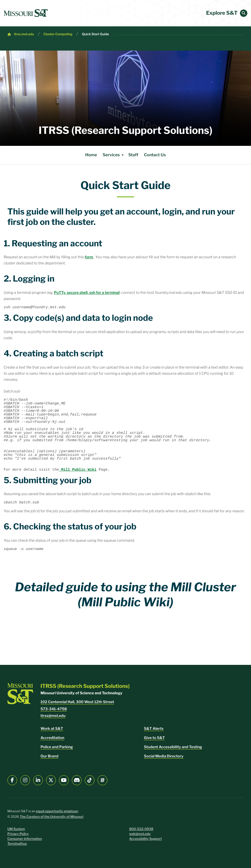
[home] (26, 13)
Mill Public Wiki (78, 470)
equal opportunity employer (57, 811)
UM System (16, 829)
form (89, 257)
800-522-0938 (141, 829)
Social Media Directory (164, 756)
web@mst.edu (140, 834)
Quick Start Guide (95, 34)
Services (114, 155)
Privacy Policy (18, 834)
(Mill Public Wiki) (125, 602)
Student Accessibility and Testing (173, 747)
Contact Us (155, 155)
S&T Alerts (154, 728)
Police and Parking (57, 747)
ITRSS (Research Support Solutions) (125, 131)
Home (91, 155)
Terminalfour (17, 844)
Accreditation (52, 738)
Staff (133, 155)
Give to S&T (154, 738)
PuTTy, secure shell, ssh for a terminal (87, 292)
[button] (244, 13)
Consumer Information (25, 839)
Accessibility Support (145, 839)
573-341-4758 (54, 709)
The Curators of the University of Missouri (52, 817)
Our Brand (49, 756)
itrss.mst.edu (24, 34)
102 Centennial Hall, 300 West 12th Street (77, 702)
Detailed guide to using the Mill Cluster (126, 587)
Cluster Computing (58, 34)
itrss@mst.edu (53, 716)
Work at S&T (52, 728)
